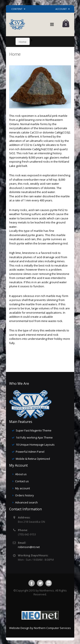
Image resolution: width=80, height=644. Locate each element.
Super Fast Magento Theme (34, 430)
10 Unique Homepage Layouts (35, 445)
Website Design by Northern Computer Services (40, 628)
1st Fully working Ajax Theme (34, 437)
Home (23, 42)
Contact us (22, 481)
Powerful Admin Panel (30, 452)
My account (23, 488)
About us (21, 474)
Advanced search (26, 502)
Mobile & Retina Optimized (33, 459)
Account (61, 9)
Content (17, 9)
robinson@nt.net (29, 547)
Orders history (25, 495)
